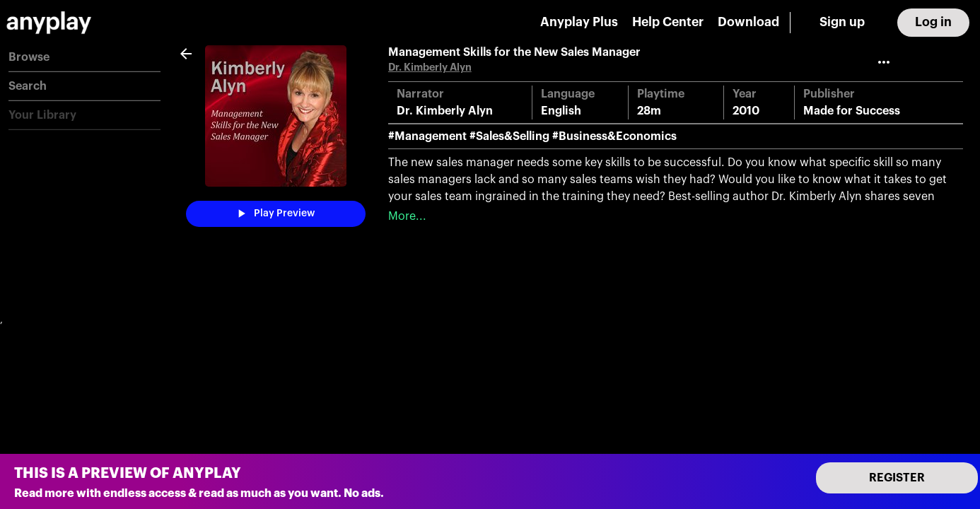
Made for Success (852, 111)
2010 (746, 111)
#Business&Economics (614, 136)
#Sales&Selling (509, 136)
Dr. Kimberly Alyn (430, 68)
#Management (427, 136)
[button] (84, 58)
